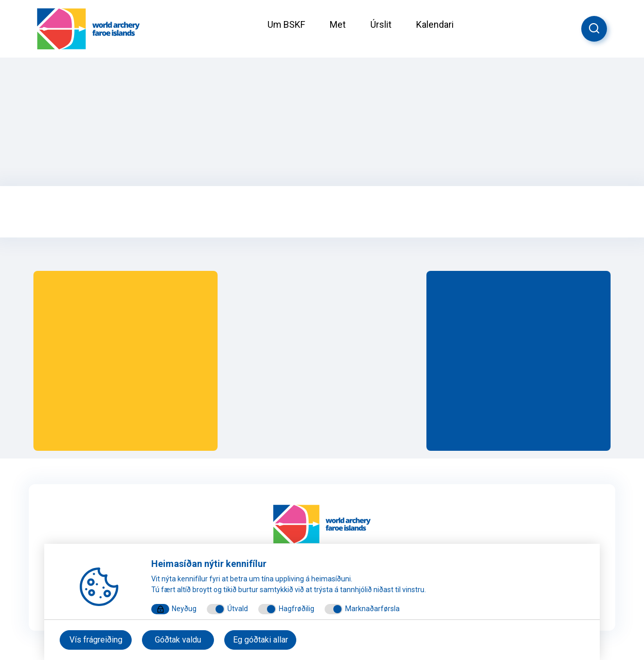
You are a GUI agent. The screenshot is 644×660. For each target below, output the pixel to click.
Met (338, 24)
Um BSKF (286, 24)
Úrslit (381, 24)
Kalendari (435, 24)
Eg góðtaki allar (261, 640)
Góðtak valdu (178, 640)
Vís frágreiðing (96, 640)
